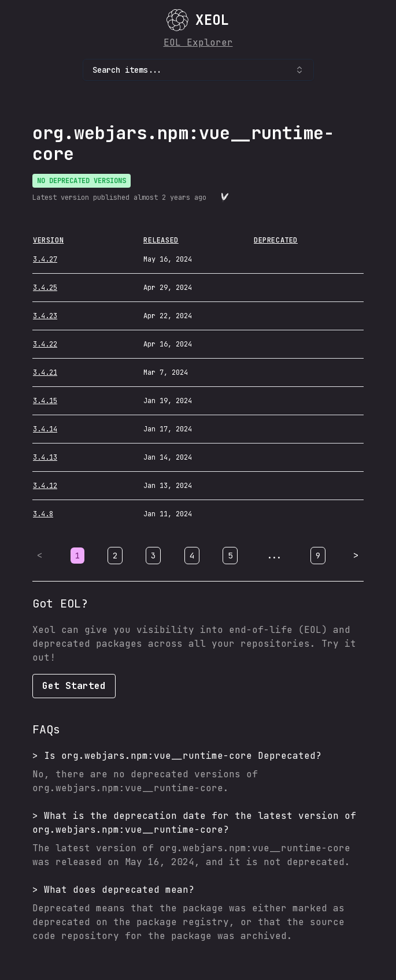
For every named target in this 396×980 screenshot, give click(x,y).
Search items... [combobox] (198, 70)
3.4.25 (45, 288)
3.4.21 (45, 372)
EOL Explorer (198, 42)
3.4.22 (45, 344)
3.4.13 (45, 457)
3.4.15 (45, 401)
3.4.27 (45, 259)
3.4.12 (45, 486)
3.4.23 (45, 316)
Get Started (74, 686)
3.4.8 (43, 514)
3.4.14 (45, 429)
